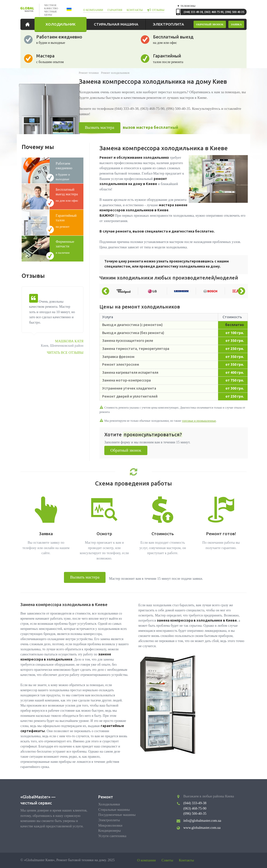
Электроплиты (109, 820)
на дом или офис (70, 195)
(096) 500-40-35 (235, 12)
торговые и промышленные (199, 421)
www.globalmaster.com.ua (202, 828)
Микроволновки (110, 825)
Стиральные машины (114, 810)
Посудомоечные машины (117, 815)
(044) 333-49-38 (193, 12)
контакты (135, 10)
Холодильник (61, 24)
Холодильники (109, 804)
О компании (147, 860)
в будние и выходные (70, 171)
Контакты (187, 860)
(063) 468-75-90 (214, 12)
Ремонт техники (89, 73)
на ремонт (70, 221)
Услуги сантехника (112, 836)
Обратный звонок (126, 450)
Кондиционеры (109, 831)
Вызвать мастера (100, 127)
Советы (167, 860)
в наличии (70, 247)
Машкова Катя (69, 341)
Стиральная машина (116, 24)
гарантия (115, 10)
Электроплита (169, 24)
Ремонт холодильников (115, 73)
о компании (93, 10)
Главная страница (29, 24)
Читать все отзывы (65, 353)
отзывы (158, 10)
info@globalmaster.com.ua (202, 821)
